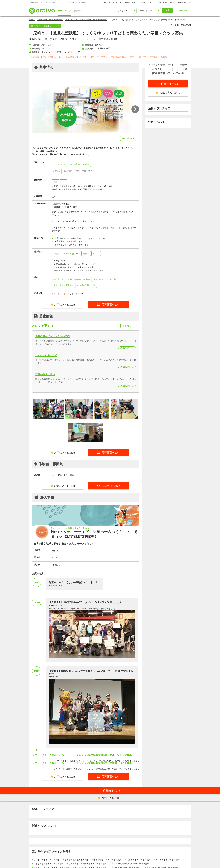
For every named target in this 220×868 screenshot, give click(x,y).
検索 (167, 10)
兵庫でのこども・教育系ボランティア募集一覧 (86, 20)
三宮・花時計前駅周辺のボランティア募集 (130, 864)
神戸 (63, 182)
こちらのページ (59, 294)
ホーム (32, 20)
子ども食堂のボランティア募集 (107, 860)
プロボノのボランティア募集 (47, 860)
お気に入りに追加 (63, 305)
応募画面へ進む (110, 305)
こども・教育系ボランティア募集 (49, 864)
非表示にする (130, 326)
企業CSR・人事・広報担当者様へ (162, 2)
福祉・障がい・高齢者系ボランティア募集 (87, 864)
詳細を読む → (127, 348)
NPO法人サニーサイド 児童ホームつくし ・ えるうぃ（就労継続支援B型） (76, 39)
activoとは (106, 2)
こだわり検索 (182, 10)
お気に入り (117, 2)
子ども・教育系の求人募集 (77, 860)
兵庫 (55, 182)
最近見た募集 (130, 2)
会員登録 (142, 2)
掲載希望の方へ (185, 2)
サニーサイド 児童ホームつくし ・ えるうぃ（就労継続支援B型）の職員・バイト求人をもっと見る (96, 769)
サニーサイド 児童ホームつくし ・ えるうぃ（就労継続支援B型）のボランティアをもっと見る (98, 761)
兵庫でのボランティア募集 (138, 860)
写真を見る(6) (128, 138)
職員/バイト (80, 11)
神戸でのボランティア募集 (167, 860)
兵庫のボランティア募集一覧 (50, 20)
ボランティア (64, 11)
